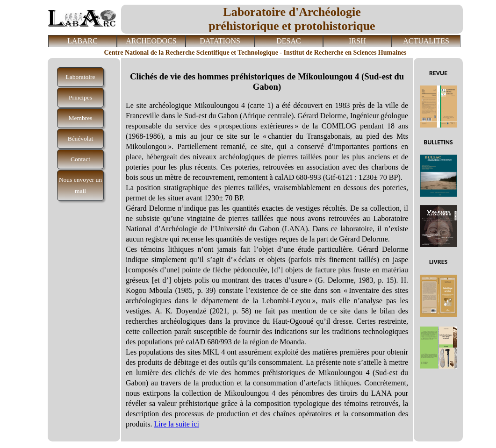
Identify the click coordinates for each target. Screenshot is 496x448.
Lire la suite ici (176, 424)
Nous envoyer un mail (80, 185)
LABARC (83, 41)
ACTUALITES (426, 41)
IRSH (357, 41)
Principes (80, 97)
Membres (81, 118)
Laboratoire (81, 77)
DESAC (288, 41)
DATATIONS (220, 41)
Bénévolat (81, 139)
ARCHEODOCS (151, 41)
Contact (80, 159)
